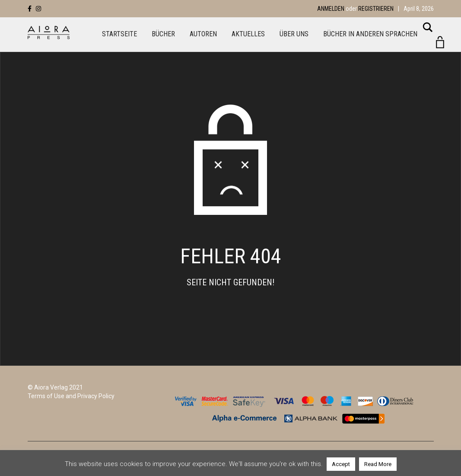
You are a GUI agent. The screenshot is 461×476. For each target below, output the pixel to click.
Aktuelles (248, 34)
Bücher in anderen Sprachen (370, 34)
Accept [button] (341, 464)
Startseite (119, 34)
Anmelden (331, 9)
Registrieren (376, 9)
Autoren (203, 34)
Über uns (294, 34)
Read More (378, 464)
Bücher (163, 34)
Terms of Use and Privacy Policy (71, 396)
